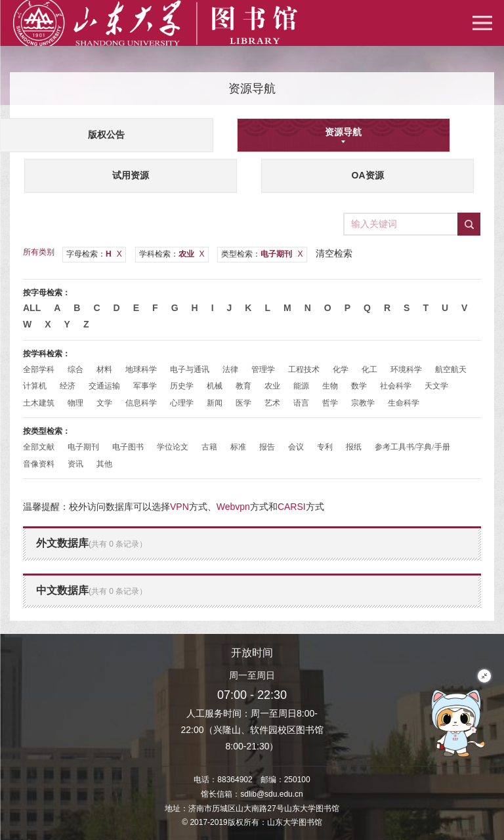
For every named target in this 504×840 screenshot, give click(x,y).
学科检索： (172, 254)
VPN (179, 507)
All (32, 308)
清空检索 (334, 253)
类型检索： (262, 254)
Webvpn (233, 507)
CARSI (292, 507)
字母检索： (94, 254)
